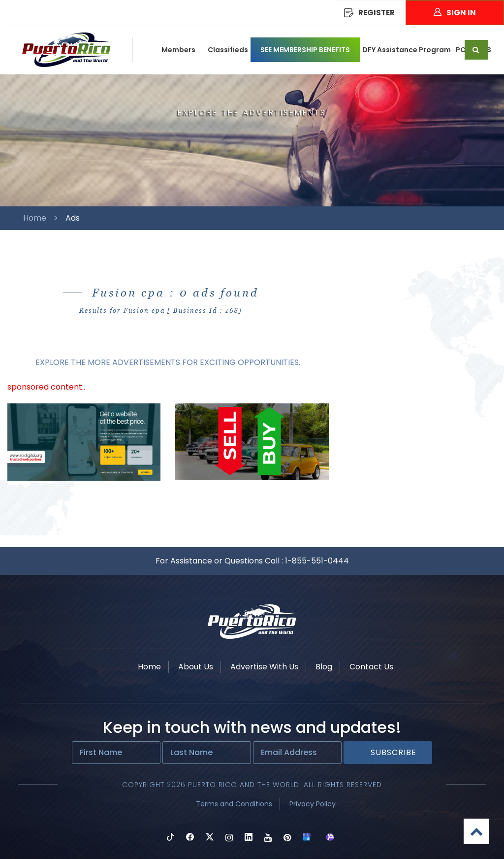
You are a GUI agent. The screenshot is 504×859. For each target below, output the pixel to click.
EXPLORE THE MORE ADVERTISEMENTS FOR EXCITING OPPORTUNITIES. (168, 362)
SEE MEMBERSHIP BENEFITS (305, 50)
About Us (196, 667)
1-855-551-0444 (317, 561)
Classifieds (228, 50)
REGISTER (369, 13)
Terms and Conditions (234, 804)
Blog (324, 667)
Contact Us (371, 667)
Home (35, 218)
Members (178, 50)
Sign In (455, 13)
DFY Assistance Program (407, 50)
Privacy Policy (313, 804)
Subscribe (394, 752)
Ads (73, 218)
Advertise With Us (264, 667)
